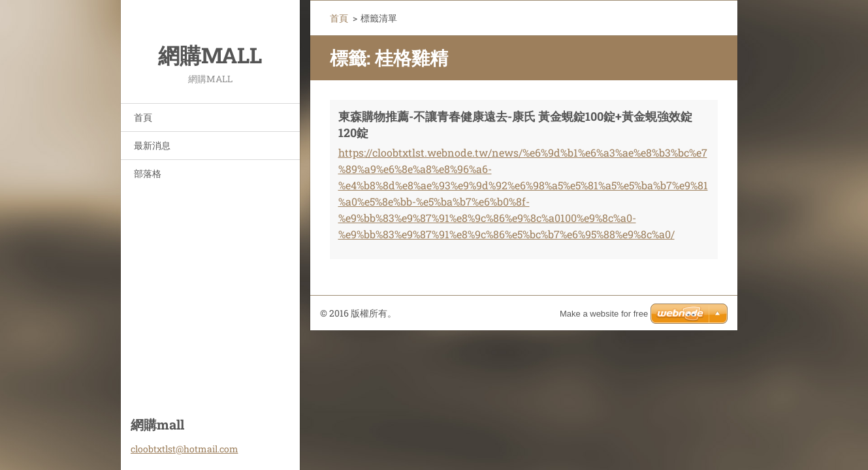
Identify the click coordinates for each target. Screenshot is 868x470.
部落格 (148, 173)
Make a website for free (604, 314)
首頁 (143, 117)
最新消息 (152, 145)
